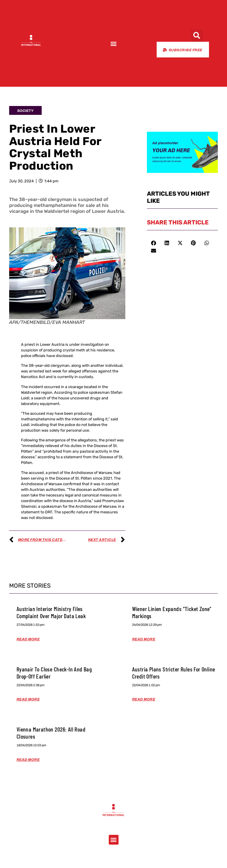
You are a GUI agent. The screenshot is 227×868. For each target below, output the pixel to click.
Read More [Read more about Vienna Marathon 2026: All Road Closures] (28, 760)
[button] (113, 44)
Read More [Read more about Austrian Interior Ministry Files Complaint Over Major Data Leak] (28, 639)
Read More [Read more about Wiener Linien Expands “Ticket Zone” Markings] (144, 639)
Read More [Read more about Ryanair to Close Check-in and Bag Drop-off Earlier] (28, 699)
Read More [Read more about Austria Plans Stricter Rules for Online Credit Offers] (144, 699)
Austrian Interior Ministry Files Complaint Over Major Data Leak (51, 612)
